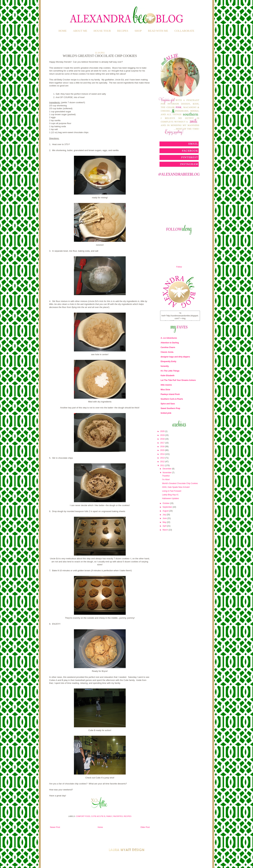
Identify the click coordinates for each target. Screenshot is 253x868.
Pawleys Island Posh (170, 394)
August (166, 511)
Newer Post (55, 827)
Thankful (166, 476)
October (166, 503)
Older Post (145, 827)
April (165, 526)
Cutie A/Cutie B (98, 816)
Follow (179, 267)
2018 (163, 439)
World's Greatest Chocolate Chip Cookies (180, 483)
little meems (166, 385)
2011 (163, 465)
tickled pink (166, 413)
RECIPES (123, 31)
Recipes (128, 816)
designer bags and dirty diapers (175, 357)
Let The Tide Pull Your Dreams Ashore (178, 380)
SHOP (138, 31)
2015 (163, 450)
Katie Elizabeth (168, 376)
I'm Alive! (166, 480)
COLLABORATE (184, 31)
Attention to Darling (170, 343)
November (167, 473)
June (165, 518)
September (168, 507)
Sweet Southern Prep (170, 408)
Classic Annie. (167, 352)
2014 (163, 454)
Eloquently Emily (168, 361)
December (167, 469)
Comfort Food (83, 816)
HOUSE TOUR (102, 31)
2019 (163, 435)
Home (63, 31)
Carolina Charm (168, 347)
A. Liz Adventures (169, 338)
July (165, 515)
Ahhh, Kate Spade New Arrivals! (176, 487)
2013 (163, 458)
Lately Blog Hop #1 (170, 495)
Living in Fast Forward (172, 491)
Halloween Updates (170, 498)
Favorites (118, 816)
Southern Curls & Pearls (172, 399)
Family (109, 816)
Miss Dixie (165, 390)
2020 (163, 431)
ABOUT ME (80, 31)
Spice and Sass (168, 404)
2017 (163, 443)
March (166, 530)
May (165, 522)
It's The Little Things (170, 371)
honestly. (165, 366)
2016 (163, 447)
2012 (163, 462)
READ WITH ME (158, 31)
